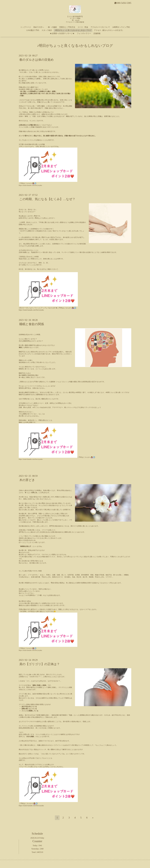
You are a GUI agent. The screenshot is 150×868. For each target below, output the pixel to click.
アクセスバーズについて (100, 27)
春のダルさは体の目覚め (37, 60)
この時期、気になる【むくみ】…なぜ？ (47, 199)
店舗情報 (97, 33)
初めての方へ (39, 27)
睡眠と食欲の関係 (32, 324)
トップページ (26, 27)
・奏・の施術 (52, 27)
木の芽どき (27, 480)
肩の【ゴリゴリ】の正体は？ (40, 664)
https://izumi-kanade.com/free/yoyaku (30, 185)
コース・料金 (83, 27)
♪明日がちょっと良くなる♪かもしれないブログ (73, 30)
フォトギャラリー (84, 33)
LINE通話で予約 (33, 30)
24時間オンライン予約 (121, 27)
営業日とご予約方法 (67, 27)
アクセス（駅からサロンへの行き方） (109, 30)
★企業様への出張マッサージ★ (62, 33)
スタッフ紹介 (47, 30)
